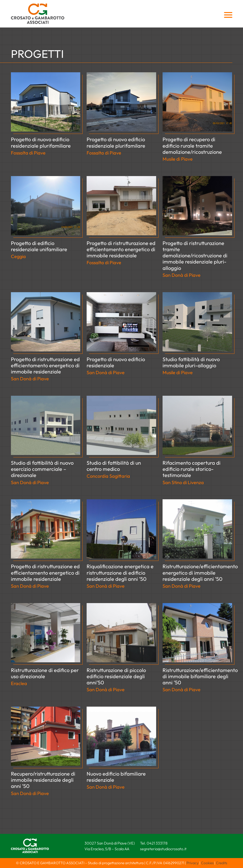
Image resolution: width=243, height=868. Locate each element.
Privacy (193, 863)
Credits (222, 863)
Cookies (207, 863)
